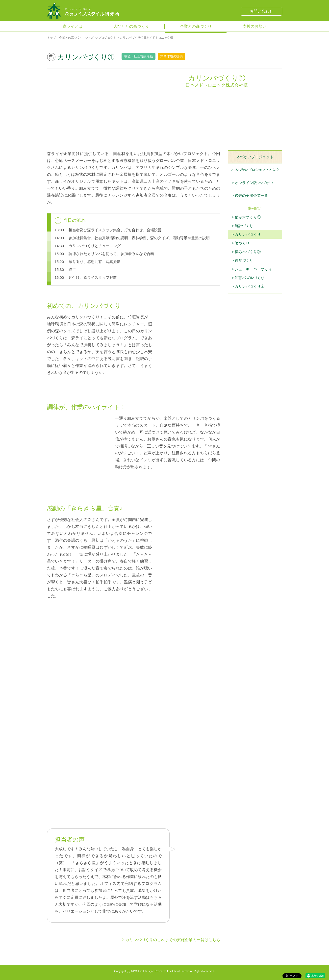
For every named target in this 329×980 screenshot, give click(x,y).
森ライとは (73, 26)
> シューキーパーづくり (252, 269)
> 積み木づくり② (246, 252)
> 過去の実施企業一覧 (250, 195)
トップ (51, 38)
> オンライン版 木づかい (252, 183)
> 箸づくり (241, 243)
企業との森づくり (196, 26)
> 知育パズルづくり (248, 278)
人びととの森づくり (131, 26)
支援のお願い (254, 26)
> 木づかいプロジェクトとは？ (255, 170)
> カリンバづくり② (248, 286)
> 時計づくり (243, 226)
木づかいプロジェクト (101, 38)
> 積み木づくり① (246, 217)
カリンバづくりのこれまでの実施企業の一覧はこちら (173, 940)
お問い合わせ (261, 11)
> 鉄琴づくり (243, 260)
